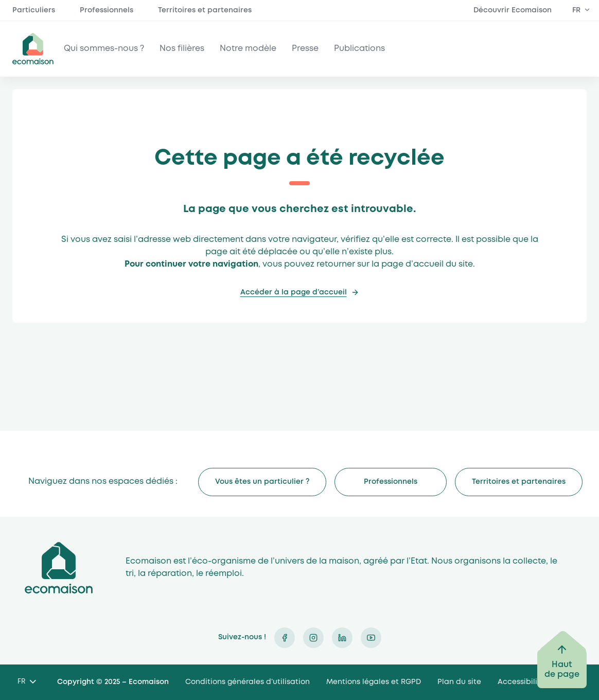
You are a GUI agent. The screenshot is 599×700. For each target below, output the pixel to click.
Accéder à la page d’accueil (294, 292)
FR (576, 10)
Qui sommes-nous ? (104, 49)
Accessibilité (521, 682)
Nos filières (182, 49)
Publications (359, 49)
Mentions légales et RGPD (374, 682)
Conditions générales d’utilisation (248, 682)
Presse (305, 49)
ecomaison (33, 49)
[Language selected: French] (27, 682)
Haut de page (562, 670)
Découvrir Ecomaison (513, 10)
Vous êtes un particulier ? (262, 482)
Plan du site (459, 682)
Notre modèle (248, 49)
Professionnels (107, 10)
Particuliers (34, 10)
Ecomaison (59, 568)
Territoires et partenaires (205, 10)
